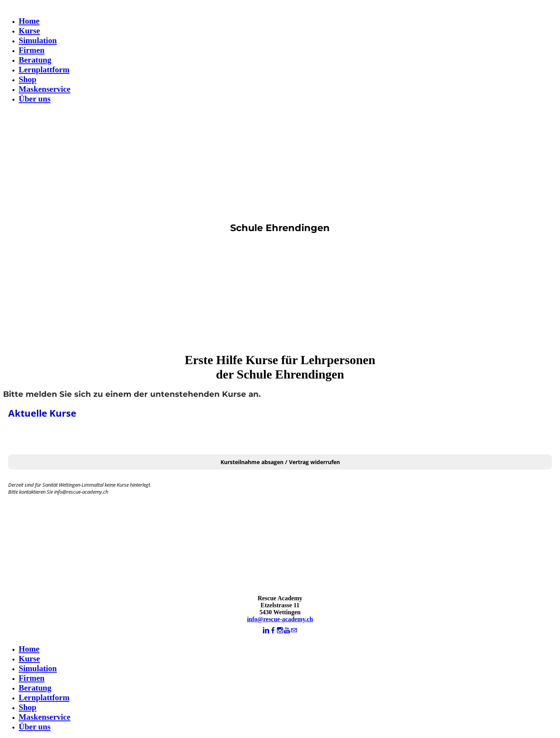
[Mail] (294, 630)
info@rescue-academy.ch (280, 619)
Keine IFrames (280, 496)
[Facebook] (273, 630)
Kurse (29, 31)
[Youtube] (287, 630)
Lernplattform (44, 70)
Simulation (38, 40)
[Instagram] (280, 630)
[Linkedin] (266, 630)
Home (29, 21)
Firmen (31, 50)
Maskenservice (45, 89)
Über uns (35, 99)
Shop (28, 79)
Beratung (35, 60)
